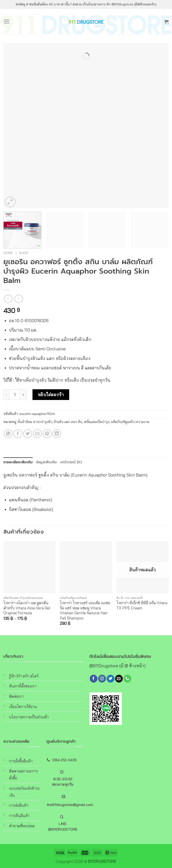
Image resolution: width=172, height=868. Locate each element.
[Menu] (7, 22)
